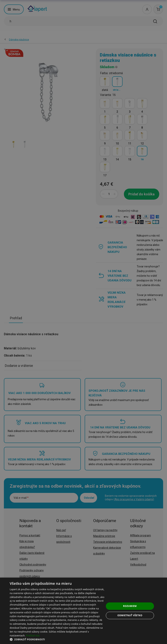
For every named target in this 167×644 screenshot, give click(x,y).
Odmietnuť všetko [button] (130, 615)
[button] (57, 639)
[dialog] (83, 611)
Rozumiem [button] (130, 606)
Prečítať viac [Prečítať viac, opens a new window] (33, 636)
